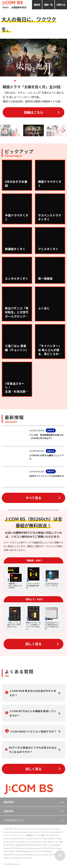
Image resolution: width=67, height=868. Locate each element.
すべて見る (33, 498)
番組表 (37, 5)
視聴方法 (61, 5)
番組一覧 (48, 5)
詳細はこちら (34, 112)
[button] (15, 81)
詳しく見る (34, 644)
